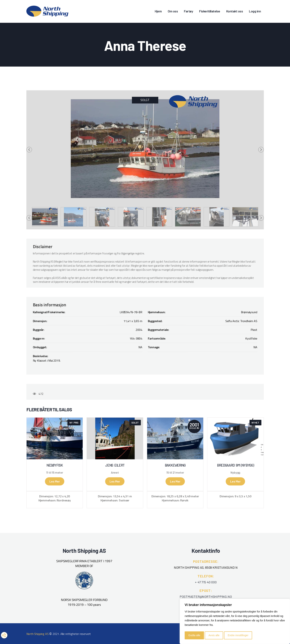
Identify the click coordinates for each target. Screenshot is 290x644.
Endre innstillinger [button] (238, 635)
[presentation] (29, 150)
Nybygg (235, 472)
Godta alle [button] (194, 635)
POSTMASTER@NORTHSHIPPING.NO (206, 597)
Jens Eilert (115, 465)
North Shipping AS (38, 634)
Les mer (55, 481)
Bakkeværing (175, 465)
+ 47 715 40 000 (206, 582)
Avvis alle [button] (214, 635)
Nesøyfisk (55, 465)
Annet (115, 472)
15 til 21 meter (175, 472)
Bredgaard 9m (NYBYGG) (235, 465)
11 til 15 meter (55, 472)
